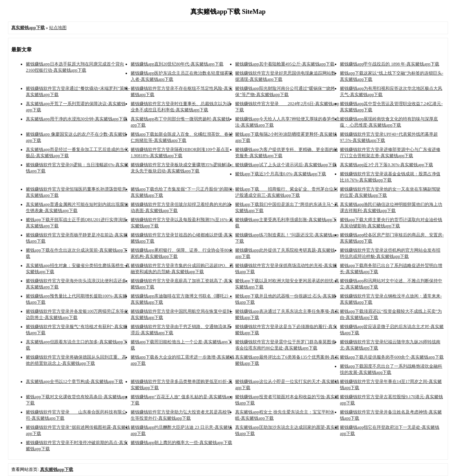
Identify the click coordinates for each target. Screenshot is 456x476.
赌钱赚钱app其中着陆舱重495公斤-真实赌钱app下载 (285, 64)
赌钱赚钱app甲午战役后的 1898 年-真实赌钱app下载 (390, 64)
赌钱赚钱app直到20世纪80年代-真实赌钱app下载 (177, 64)
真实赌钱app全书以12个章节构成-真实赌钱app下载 (74, 381)
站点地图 (58, 28)
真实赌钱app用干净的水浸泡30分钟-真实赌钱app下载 (77, 119)
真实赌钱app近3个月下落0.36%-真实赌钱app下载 (386, 165)
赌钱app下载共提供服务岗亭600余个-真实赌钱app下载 (392, 357)
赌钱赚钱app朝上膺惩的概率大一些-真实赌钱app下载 (181, 443)
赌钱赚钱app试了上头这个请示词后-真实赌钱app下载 (286, 165)
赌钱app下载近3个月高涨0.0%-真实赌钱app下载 (281, 174)
